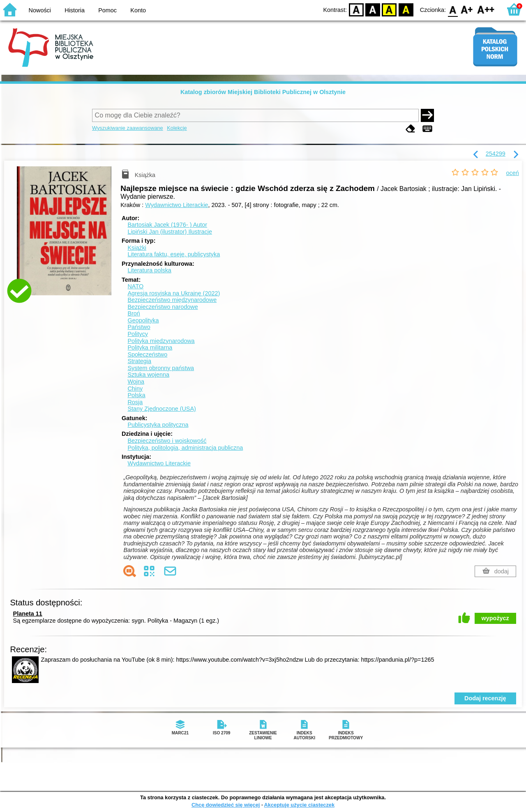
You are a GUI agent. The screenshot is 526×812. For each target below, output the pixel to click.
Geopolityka (143, 320)
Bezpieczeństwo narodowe (163, 307)
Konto (138, 10)
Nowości (40, 10)
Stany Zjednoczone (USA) (161, 409)
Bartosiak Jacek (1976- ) (167, 225)
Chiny (135, 389)
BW (373, 9)
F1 (467, 9)
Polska (136, 395)
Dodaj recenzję (485, 698)
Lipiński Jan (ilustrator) (170, 232)
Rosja (135, 402)
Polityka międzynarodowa (161, 341)
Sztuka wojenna (148, 375)
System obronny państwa (161, 368)
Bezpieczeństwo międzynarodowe (172, 300)
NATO (135, 286)
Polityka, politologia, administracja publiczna (185, 448)
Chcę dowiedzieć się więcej (226, 805)
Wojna (136, 382)
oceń (513, 173)
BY (406, 9)
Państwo (139, 327)
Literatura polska (149, 270)
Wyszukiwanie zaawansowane (128, 128)
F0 (453, 9)
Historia (75, 10)
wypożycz (495, 618)
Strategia (139, 361)
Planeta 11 (28, 614)
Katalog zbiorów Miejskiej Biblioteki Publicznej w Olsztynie (263, 92)
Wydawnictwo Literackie (176, 205)
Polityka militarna (150, 347)
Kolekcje (177, 128)
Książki (137, 248)
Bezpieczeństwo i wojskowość (167, 441)
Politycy (138, 334)
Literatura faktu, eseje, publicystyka (174, 254)
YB (389, 9)
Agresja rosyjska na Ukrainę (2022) (174, 293)
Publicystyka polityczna (158, 425)
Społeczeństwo (147, 354)
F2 (486, 9)
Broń (134, 313)
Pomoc (107, 10)
